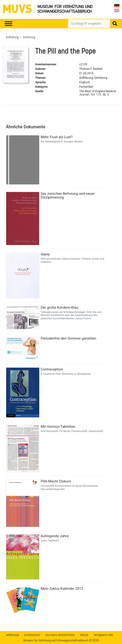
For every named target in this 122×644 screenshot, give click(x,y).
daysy (45, 254)
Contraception (52, 369)
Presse (84, 635)
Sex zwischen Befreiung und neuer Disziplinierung (68, 195)
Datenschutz (32, 635)
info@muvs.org (103, 635)
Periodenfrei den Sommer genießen (68, 338)
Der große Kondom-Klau (59, 307)
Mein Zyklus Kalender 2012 (62, 589)
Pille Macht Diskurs (56, 481)
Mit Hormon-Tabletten (58, 427)
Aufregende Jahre (55, 536)
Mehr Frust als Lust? (57, 137)
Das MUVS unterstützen (60, 635)
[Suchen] (89, 24)
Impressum (12, 635)
